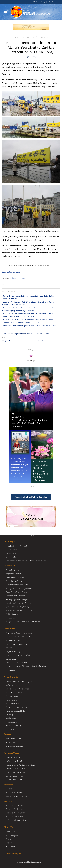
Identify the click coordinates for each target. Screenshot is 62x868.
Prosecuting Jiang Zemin (16, 772)
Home (17, 37)
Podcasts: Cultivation (14, 809)
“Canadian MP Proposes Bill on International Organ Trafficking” (27, 333)
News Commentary (13, 725)
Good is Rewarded (13, 757)
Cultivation (9, 565)
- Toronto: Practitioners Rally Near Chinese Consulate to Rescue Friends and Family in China (28, 303)
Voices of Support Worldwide (17, 689)
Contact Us (10, 832)
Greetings (10, 714)
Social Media (11, 846)
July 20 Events (12, 700)
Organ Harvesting (13, 651)
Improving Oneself (13, 574)
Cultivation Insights (14, 614)
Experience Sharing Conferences (19, 603)
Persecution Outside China (16, 662)
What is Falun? (12, 557)
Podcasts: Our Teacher (15, 816)
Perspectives (11, 618)
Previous (5, 330)
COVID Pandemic (13, 729)
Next (3, 337)
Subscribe (10, 843)
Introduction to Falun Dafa (17, 546)
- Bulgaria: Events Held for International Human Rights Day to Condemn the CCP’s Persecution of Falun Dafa (27, 321)
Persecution (9, 629)
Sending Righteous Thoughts (17, 599)
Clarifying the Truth (14, 581)
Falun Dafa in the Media (15, 711)
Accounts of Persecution (15, 640)
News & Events (27, 37)
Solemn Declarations (14, 779)
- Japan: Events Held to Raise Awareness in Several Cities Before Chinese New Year (28, 297)
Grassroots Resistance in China (18, 768)
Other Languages (12, 854)
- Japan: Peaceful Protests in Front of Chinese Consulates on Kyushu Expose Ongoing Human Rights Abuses (30, 309)
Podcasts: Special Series (15, 813)
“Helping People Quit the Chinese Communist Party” (22, 341)
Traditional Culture (13, 738)
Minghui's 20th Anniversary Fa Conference (23, 621)
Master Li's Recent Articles (16, 796)
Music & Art (11, 742)
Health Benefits (12, 550)
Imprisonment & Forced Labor (18, 655)
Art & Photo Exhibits (14, 703)
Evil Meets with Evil (14, 761)
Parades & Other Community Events (20, 681)
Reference (9, 784)
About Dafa (9, 541)
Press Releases (11, 722)
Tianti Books (52, 2)
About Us (8, 827)
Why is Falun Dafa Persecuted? (18, 637)
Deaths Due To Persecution (17, 644)
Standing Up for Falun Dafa (17, 585)
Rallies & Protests (41, 37)
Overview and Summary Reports (19, 633)
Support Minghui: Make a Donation (31, 497)
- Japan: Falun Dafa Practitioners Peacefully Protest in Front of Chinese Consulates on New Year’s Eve (28, 315)
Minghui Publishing (39, 2)
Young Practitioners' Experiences (19, 588)
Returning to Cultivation (15, 596)
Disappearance (12, 659)
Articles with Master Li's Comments (20, 610)
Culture (8, 734)
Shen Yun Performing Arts (16, 707)
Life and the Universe (14, 746)
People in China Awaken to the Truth (21, 765)
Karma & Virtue (12, 753)
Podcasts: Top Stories (14, 805)
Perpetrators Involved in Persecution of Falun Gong (26, 666)
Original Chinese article (12, 272)
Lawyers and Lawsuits (15, 776)
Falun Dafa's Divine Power (16, 592)
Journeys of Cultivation (15, 577)
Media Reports (12, 718)
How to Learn (11, 553)
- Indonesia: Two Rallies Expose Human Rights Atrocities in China (29, 325)
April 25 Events (12, 696)
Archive (9, 839)
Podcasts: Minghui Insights (16, 820)
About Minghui (12, 835)
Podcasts (8, 801)
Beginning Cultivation (14, 570)
